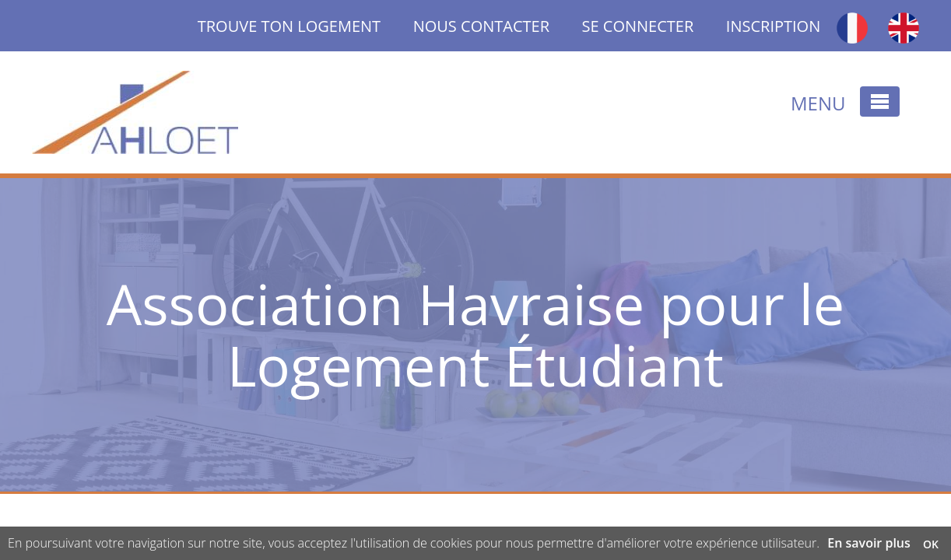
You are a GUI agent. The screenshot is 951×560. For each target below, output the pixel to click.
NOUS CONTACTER (481, 26)
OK (931, 544)
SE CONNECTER (638, 26)
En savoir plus (869, 543)
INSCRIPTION (773, 26)
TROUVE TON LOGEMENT (305, 26)
